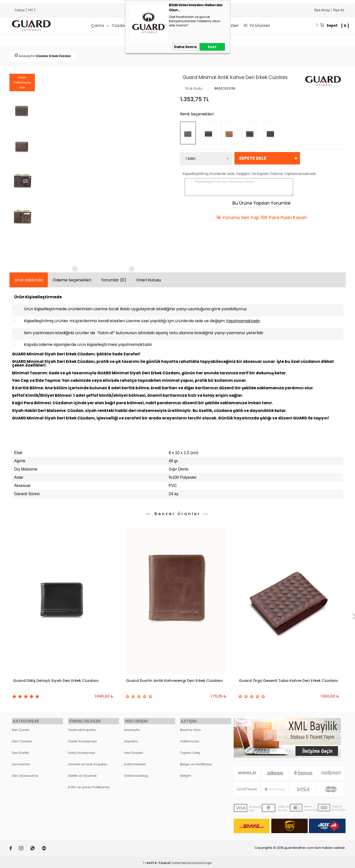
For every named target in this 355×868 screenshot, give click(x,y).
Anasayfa (132, 727)
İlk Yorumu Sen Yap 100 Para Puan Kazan (262, 218)
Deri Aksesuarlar (25, 773)
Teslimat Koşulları (82, 727)
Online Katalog (136, 773)
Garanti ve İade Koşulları (88, 761)
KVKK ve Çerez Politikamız (89, 784)
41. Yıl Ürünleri (240, 26)
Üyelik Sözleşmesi (82, 739)
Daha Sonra (185, 47)
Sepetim (131, 739)
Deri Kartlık (20, 750)
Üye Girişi (322, 10)
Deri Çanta (21, 727)
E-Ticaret (163, 860)
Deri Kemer (21, 761)
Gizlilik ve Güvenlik (82, 773)
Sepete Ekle (253, 158)
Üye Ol (339, 10)
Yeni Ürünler (134, 750)
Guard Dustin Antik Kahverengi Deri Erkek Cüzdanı (176, 681)
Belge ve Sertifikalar (196, 761)
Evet (212, 47)
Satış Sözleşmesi (82, 750)
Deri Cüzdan (22, 739)
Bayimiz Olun (190, 727)
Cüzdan (103, 26)
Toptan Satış (190, 750)
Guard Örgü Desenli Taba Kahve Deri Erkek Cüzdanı (281, 684)
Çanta (81, 26)
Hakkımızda (190, 739)
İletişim (186, 773)
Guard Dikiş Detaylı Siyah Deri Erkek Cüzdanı (57, 681)
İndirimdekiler (135, 761)
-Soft (149, 860)
